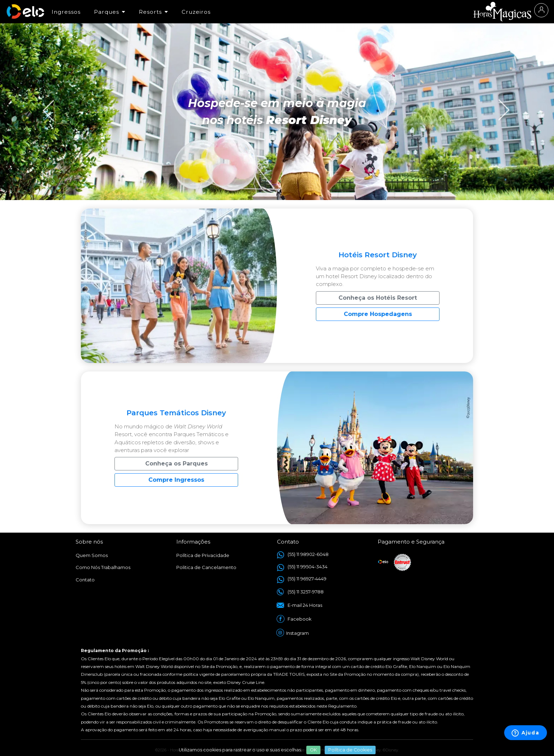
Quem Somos (92, 555)
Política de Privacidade (203, 555)
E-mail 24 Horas (305, 605)
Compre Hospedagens (378, 314)
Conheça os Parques (176, 464)
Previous (46, 103)
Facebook (300, 619)
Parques (110, 12)
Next (501, 103)
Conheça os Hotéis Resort (378, 298)
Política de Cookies (350, 750)
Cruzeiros (196, 12)
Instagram (298, 633)
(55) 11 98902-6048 (308, 554)
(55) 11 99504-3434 (308, 567)
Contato (85, 580)
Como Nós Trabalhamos (103, 567)
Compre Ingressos (176, 480)
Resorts (154, 12)
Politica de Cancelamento (206, 567)
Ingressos (66, 12)
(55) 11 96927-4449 (307, 579)
